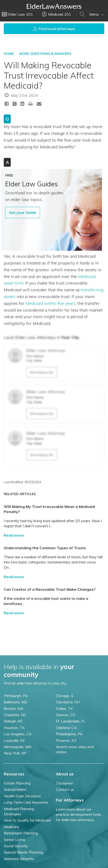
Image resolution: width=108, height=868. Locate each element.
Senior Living (14, 840)
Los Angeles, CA (18, 734)
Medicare (11, 827)
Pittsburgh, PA (16, 696)
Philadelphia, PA (69, 734)
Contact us (65, 789)
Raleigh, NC (13, 721)
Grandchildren (15, 789)
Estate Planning (17, 783)
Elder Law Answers (54, 6)
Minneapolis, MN (18, 747)
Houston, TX (14, 728)
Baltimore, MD (16, 702)
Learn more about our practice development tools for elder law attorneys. (79, 814)
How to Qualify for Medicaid (27, 820)
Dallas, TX (64, 708)
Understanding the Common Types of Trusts (45, 548)
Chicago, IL (65, 696)
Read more (14, 535)
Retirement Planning (21, 833)
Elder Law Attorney (46, 350)
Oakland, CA (66, 728)
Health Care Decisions (22, 796)
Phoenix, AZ (66, 740)
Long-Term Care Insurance (26, 802)
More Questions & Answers (45, 54)
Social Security (16, 846)
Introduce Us (42, 372)
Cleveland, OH (68, 702)
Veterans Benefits (19, 859)
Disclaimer (64, 783)
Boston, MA (14, 708)
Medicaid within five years (50, 303)
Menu (97, 14)
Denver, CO (66, 715)
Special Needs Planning (23, 852)
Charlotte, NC (15, 715)
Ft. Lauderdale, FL (71, 721)
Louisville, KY (14, 740)
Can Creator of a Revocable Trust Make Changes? (50, 589)
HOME (9, 54)
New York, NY (15, 753)
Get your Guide (23, 212)
